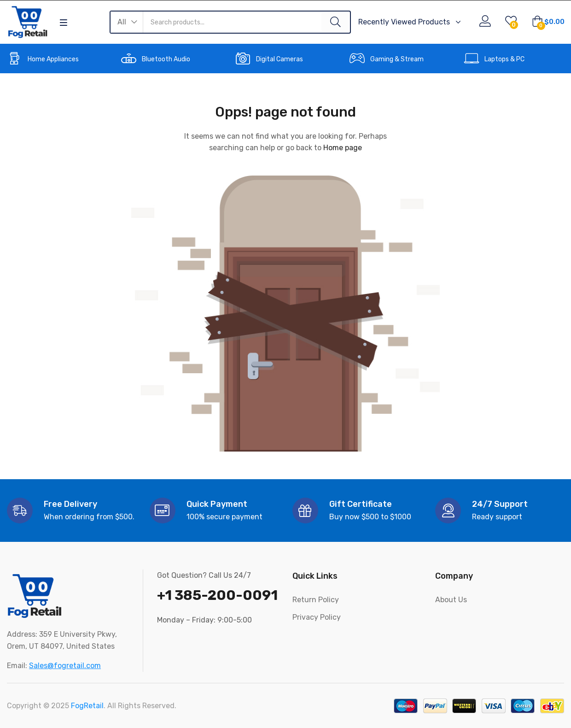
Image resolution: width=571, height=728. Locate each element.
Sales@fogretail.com (65, 666)
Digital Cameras (280, 59)
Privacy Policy (317, 617)
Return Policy (316, 600)
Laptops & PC (504, 59)
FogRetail (87, 706)
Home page (343, 148)
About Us (451, 600)
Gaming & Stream (397, 59)
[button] (127, 22)
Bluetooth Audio (166, 59)
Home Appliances (53, 59)
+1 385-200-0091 (217, 595)
